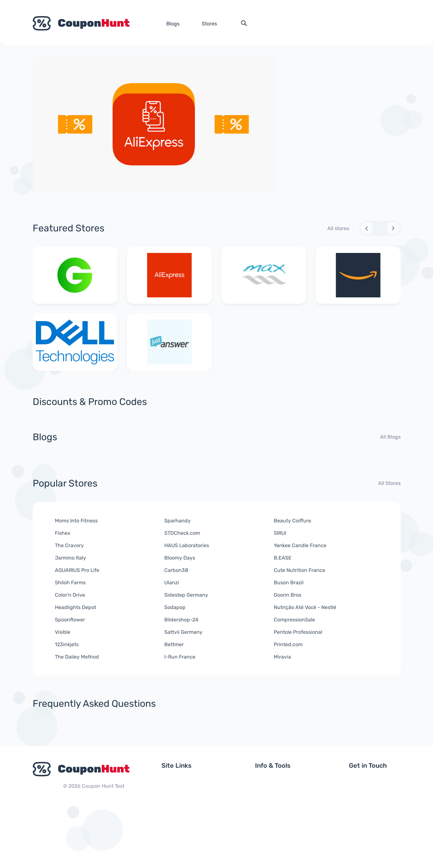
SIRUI (280, 533)
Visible (63, 632)
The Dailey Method (77, 657)
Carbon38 (176, 570)
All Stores (389, 483)
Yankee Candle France (300, 545)
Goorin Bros (288, 595)
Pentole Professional (298, 632)
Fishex (63, 533)
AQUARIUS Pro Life (77, 570)
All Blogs (390, 437)
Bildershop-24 (181, 620)
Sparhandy (177, 521)
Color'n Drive (70, 595)
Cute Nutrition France (299, 570)
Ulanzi (172, 583)
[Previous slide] (367, 228)
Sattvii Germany (183, 632)
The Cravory (69, 545)
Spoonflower (70, 620)
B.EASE (283, 558)
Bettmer (174, 644)
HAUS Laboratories (187, 545)
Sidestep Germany (186, 595)
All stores (338, 228)
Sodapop (175, 607)
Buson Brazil (289, 583)
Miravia (282, 657)
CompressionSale (294, 620)
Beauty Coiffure (292, 521)
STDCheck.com (182, 533)
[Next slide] (393, 228)
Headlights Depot (75, 607)
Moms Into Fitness (76, 521)
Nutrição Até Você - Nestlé (305, 607)
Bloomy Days (180, 558)
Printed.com (288, 644)
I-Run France (180, 657)
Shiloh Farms (70, 583)
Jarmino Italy (70, 558)
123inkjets (67, 644)
